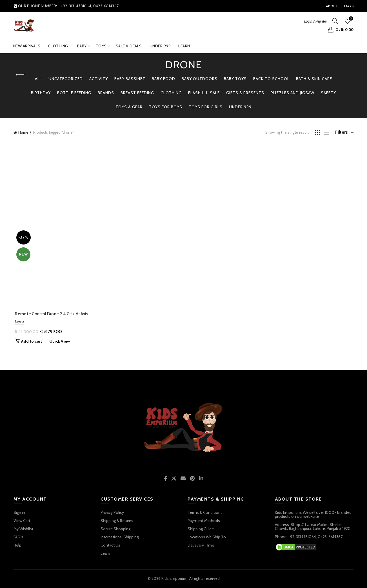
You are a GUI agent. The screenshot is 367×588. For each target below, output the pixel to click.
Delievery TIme (201, 546)
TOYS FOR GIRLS (206, 107)
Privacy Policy (112, 513)
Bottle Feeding (74, 93)
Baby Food (164, 79)
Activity (99, 79)
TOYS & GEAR (129, 107)
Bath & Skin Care (314, 79)
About (332, 6)
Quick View (58, 342)
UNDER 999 (162, 44)
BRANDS (106, 93)
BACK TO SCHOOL (271, 79)
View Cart (22, 521)
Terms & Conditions (205, 513)
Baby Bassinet (130, 79)
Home (23, 132)
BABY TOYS (235, 79)
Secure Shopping (115, 530)
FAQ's (18, 538)
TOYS (101, 46)
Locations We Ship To (207, 538)
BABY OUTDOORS (200, 79)
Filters (342, 132)
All (38, 79)
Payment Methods (204, 521)
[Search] (335, 21)
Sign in (19, 513)
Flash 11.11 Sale (204, 93)
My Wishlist (23, 530)
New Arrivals (27, 46)
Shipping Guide (201, 530)
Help (17, 546)
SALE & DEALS (129, 46)
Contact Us (110, 546)
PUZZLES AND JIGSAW (293, 93)
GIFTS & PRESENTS (245, 93)
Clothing (58, 46)
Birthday (41, 93)
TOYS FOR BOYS (166, 107)
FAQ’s (349, 6)
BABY (82, 46)
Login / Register (316, 21)
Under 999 (240, 107)
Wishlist (351, 19)
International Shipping (120, 538)
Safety (328, 93)
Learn (184, 46)
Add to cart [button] (30, 342)
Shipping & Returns (117, 521)
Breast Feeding (137, 93)
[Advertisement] (184, 184)
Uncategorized (66, 79)
